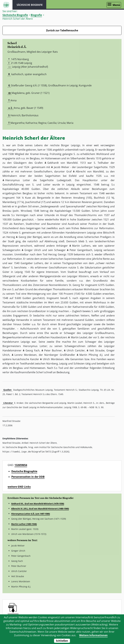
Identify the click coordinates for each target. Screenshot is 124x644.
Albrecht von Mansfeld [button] (90, 171)
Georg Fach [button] (33, 350)
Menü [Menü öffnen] (116, 5)
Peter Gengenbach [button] (81, 250)
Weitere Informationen (93, 635)
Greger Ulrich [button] (33, 250)
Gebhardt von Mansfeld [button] (62, 163)
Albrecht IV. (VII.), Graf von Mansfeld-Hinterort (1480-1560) (40, 508)
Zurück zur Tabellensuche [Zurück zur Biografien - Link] (62, 30)
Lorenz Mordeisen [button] (26, 355)
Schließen (62, 641)
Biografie (36, 15)
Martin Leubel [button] (79, 337)
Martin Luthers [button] (81, 246)
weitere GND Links (19, 487)
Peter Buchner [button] (53, 350)
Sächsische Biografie (15, 15)
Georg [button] (22, 237)
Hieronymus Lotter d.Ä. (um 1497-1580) (31, 514)
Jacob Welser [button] (62, 167)
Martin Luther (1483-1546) (24, 524)
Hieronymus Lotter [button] (18, 180)
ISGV (6, 5)
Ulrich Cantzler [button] (76, 350)
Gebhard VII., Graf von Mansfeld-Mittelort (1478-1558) (38, 503)
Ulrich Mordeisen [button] (53, 359)
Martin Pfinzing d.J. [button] (91, 355)
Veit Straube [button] (97, 350)
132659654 (21, 465)
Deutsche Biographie (24, 471)
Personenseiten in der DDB (28, 477)
